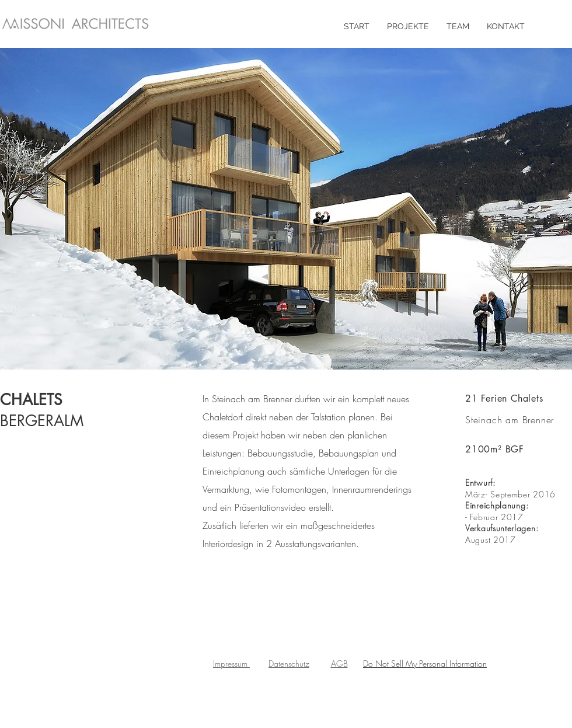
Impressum (231, 663)
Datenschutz (289, 663)
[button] (286, 209)
